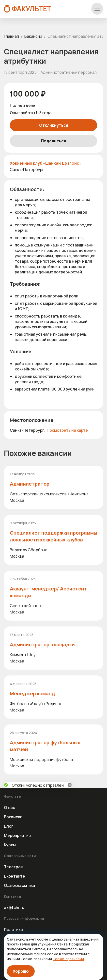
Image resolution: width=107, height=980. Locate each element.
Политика (13, 930)
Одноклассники (19, 885)
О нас (9, 808)
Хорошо (21, 971)
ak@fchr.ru (14, 907)
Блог (9, 826)
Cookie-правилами (68, 959)
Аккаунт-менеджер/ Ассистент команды (48, 592)
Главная (11, 36)
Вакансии (33, 36)
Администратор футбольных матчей (45, 746)
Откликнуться (54, 125)
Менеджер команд (32, 693)
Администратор (30, 484)
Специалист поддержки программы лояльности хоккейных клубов (53, 536)
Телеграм (14, 867)
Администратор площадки (42, 644)
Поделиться (53, 141)
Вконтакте (15, 876)
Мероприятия (17, 835)
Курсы (10, 845)
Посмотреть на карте (67, 430)
